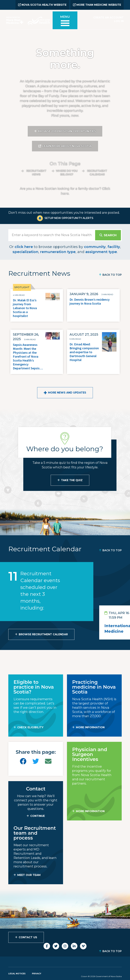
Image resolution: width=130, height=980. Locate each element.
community (95, 246)
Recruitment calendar (97, 172)
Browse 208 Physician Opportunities (67, 131)
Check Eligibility (30, 727)
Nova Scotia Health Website (42, 5)
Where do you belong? (67, 172)
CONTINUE (38, 816)
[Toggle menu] (65, 22)
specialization (25, 251)
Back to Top (112, 274)
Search (110, 235)
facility (114, 246)
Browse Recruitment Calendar (43, 634)
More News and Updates (67, 392)
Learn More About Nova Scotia (67, 146)
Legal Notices (17, 973)
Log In (119, 21)
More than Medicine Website (97, 5)
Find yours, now (65, 115)
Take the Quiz (72, 480)
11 (13, 576)
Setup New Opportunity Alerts (69, 218)
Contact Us (28, 937)
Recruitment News (36, 172)
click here (24, 246)
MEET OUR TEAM (29, 875)
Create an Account (108, 17)
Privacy (37, 973)
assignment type (101, 251)
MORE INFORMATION (90, 727)
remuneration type (58, 251)
